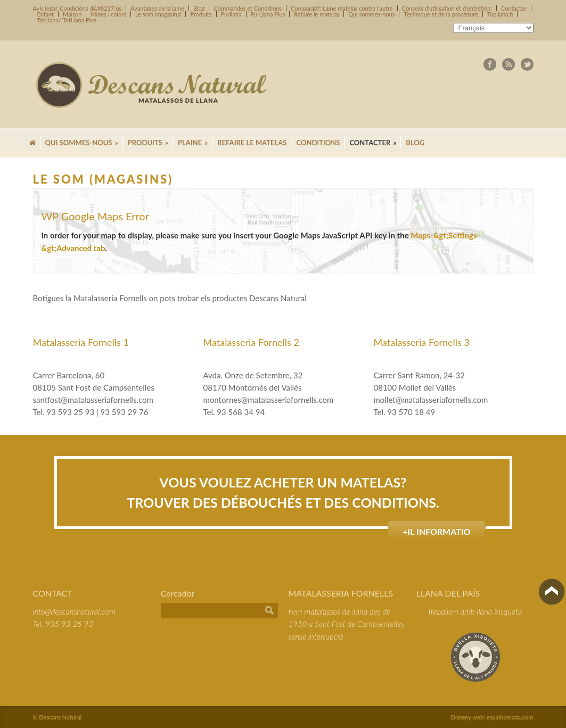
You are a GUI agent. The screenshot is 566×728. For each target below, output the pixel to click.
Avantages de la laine (157, 8)
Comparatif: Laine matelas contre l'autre (342, 8)
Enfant (46, 14)
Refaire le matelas (317, 14)
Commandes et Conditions (248, 8)
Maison (72, 14)
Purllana (231, 14)
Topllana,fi (500, 14)
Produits (201, 14)
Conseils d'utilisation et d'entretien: (447, 8)
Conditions (318, 143)
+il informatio (436, 531)
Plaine (193, 143)
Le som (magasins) (158, 14)
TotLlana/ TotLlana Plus (67, 20)
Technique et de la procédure (441, 14)
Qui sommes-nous (371, 14)
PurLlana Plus (268, 14)
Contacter (514, 8)
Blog (199, 8)
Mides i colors (108, 14)
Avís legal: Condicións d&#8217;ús (77, 8)
